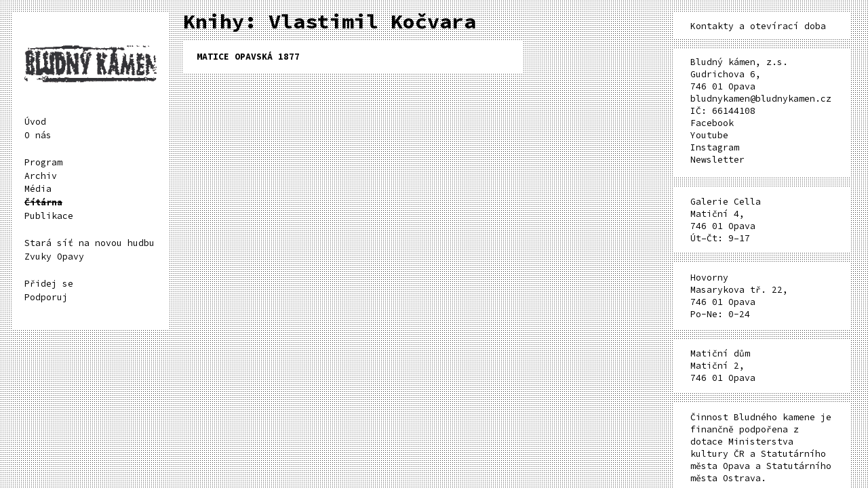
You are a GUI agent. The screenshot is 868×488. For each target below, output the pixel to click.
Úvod (35, 122)
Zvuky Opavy (54, 257)
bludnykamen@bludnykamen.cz (761, 99)
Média (38, 189)
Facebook (712, 123)
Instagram (715, 147)
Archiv (41, 176)
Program (43, 162)
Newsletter (717, 160)
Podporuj (46, 297)
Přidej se (49, 284)
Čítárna (43, 202)
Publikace (49, 216)
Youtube (709, 135)
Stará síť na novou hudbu (90, 243)
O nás (38, 135)
